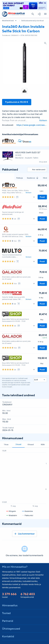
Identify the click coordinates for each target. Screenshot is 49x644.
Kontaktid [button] (8, 636)
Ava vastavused (37, 169)
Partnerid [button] (8, 621)
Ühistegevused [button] (11, 629)
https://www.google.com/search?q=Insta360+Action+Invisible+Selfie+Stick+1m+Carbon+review (32, 125)
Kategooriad (44, 14)
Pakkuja (20, 178)
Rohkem (43, 120)
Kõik (43, 444)
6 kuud (31, 444)
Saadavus (33, 178)
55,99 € (43, 206)
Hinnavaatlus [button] (10, 605)
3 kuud (18, 444)
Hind (45, 178)
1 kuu (6, 444)
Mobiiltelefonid (8, 21)
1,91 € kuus (43, 209)
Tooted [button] (6, 613)
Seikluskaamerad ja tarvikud (32, 21)
